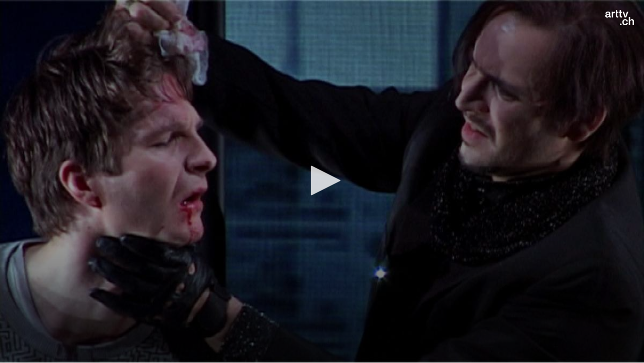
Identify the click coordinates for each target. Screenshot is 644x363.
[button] (322, 180)
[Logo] (620, 18)
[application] (322, 181)
